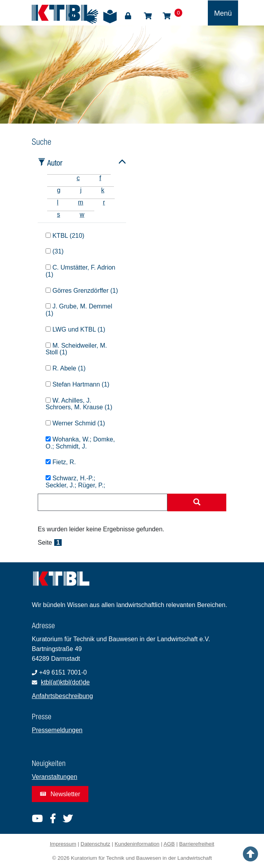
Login (128, 16)
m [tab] (81, 202)
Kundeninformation (137, 844)
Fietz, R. (61, 462)
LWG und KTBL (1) (75, 329)
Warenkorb (167, 16)
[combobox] (103, 502)
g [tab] (59, 190)
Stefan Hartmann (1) (77, 384)
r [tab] (104, 202)
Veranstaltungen (55, 777)
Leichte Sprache (110, 16)
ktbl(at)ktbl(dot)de (65, 682)
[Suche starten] (197, 503)
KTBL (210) (65, 236)
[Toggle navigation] (223, 13)
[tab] (57, 178)
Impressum (63, 844)
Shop (148, 16)
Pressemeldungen (57, 730)
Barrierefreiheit (197, 844)
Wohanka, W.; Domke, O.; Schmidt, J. (80, 443)
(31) (55, 251)
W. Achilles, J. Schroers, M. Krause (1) (79, 404)
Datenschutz (95, 844)
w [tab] (82, 214)
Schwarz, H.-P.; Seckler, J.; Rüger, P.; (75, 482)
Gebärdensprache (91, 16)
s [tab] (59, 214)
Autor (55, 163)
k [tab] (103, 190)
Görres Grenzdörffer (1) (82, 291)
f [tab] (100, 178)
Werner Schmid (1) (75, 423)
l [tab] (58, 202)
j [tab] (81, 190)
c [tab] (78, 178)
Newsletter (60, 794)
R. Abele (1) (66, 368)
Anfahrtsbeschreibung (62, 696)
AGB (169, 844)
